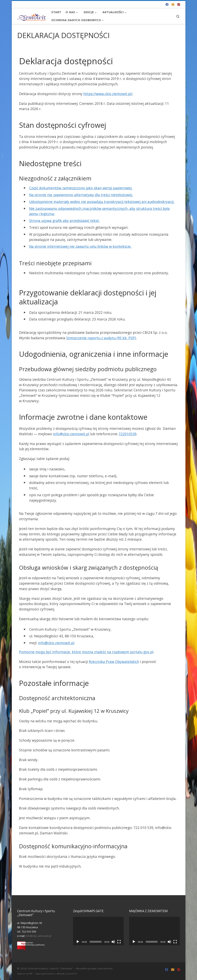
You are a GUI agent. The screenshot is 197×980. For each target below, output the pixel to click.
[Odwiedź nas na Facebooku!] (167, 5)
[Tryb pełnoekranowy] (119, 942)
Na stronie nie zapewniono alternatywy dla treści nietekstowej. (81, 195)
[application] (98, 931)
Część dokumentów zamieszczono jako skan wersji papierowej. (81, 188)
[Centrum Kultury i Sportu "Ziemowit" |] (32, 16)
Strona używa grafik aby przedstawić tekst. (64, 221)
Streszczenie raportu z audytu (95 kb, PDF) (101, 338)
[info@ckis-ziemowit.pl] (173, 5)
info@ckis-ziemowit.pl (71, 434)
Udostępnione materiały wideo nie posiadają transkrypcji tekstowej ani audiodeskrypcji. (102, 202)
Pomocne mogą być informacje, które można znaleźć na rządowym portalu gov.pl (86, 652)
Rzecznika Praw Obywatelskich (114, 662)
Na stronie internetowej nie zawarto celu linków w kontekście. (80, 246)
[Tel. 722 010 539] (179, 5)
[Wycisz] (113, 942)
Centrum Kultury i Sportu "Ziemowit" (50, 968)
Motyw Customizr (67, 974)
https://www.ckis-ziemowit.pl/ (108, 94)
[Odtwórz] (78, 942)
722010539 (127, 434)
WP (31, 974)
